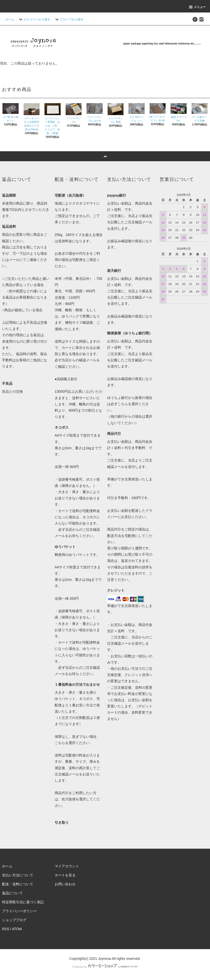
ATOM (17, 929)
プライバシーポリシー (19, 911)
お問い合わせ (65, 884)
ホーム (10, 19)
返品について (12, 893)
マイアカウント (67, 866)
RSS (6, 929)
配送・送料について (18, 884)
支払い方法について (18, 875)
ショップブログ (14, 920)
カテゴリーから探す (34, 19)
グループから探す (69, 19)
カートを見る (65, 875)
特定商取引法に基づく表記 (23, 902)
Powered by (105, 967)
